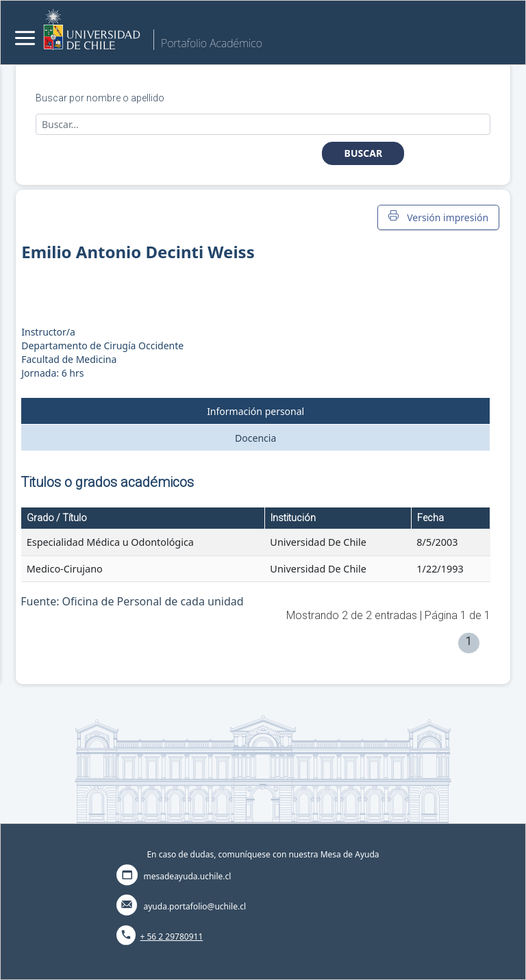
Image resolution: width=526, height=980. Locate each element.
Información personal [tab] (255, 411)
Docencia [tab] (255, 438)
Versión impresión (438, 217)
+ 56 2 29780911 (172, 937)
